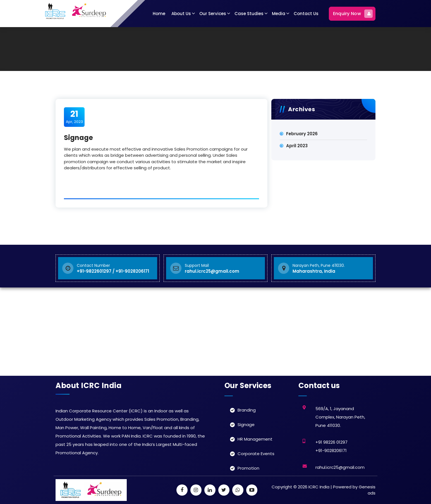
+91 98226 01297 (331, 442)
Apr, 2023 (74, 117)
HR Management (255, 439)
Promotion (248, 468)
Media (279, 14)
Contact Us (306, 14)
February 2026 (302, 134)
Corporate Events (256, 454)
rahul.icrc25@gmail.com (340, 467)
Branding (247, 410)
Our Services (213, 14)
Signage (246, 425)
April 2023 (297, 146)
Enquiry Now (353, 14)
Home (159, 14)
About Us (181, 14)
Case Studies (249, 14)
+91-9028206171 (331, 450)
